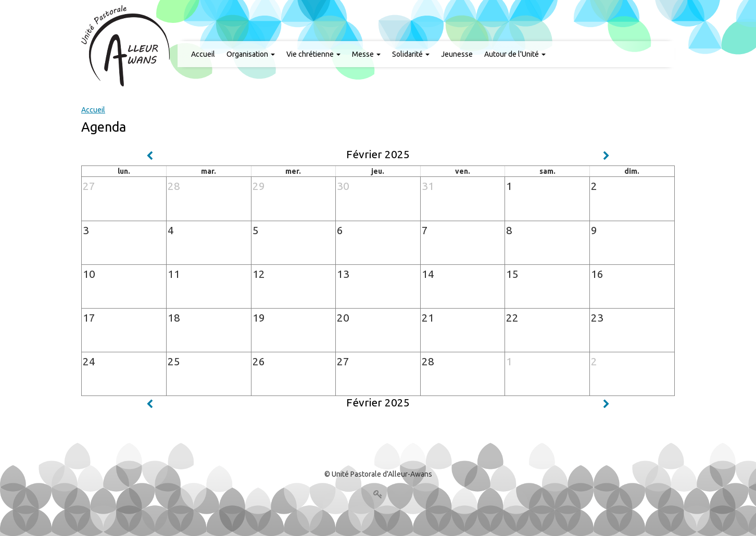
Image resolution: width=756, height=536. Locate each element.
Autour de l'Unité (515, 54)
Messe (366, 54)
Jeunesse (457, 54)
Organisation (251, 54)
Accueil (203, 54)
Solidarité (411, 54)
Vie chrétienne (313, 54)
